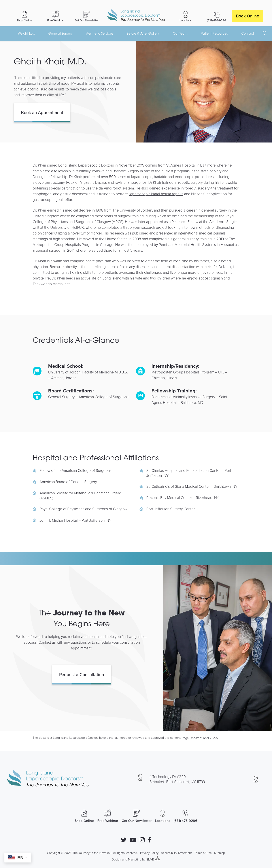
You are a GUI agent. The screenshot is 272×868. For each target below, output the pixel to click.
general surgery (214, 210)
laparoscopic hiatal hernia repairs (156, 194)
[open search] (265, 33)
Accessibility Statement (176, 853)
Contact (248, 33)
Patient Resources (214, 33)
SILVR (150, 859)
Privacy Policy (149, 853)
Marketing (135, 859)
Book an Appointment (42, 112)
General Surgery (60, 33)
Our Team (180, 33)
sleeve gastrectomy (49, 182)
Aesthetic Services (100, 33)
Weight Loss (26, 33)
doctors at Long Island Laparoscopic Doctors (69, 738)
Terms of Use (203, 853)
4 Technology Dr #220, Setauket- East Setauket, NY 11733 (177, 779)
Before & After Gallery (143, 33)
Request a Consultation (82, 674)
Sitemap (220, 853)
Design (116, 859)
